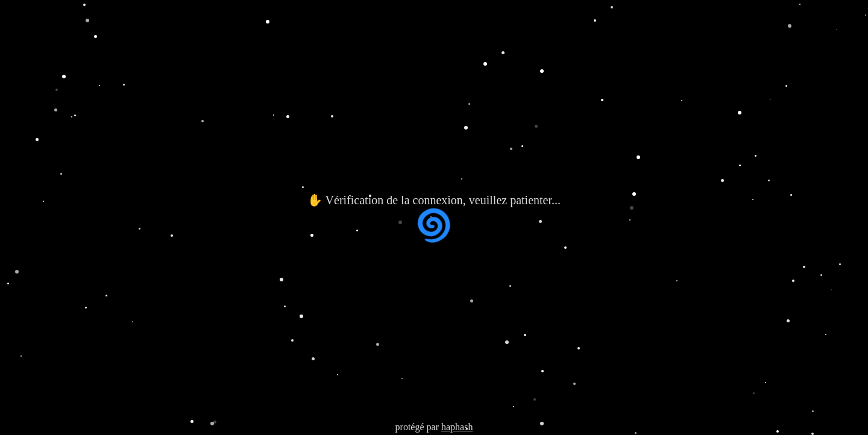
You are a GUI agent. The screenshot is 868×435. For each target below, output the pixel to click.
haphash (457, 427)
